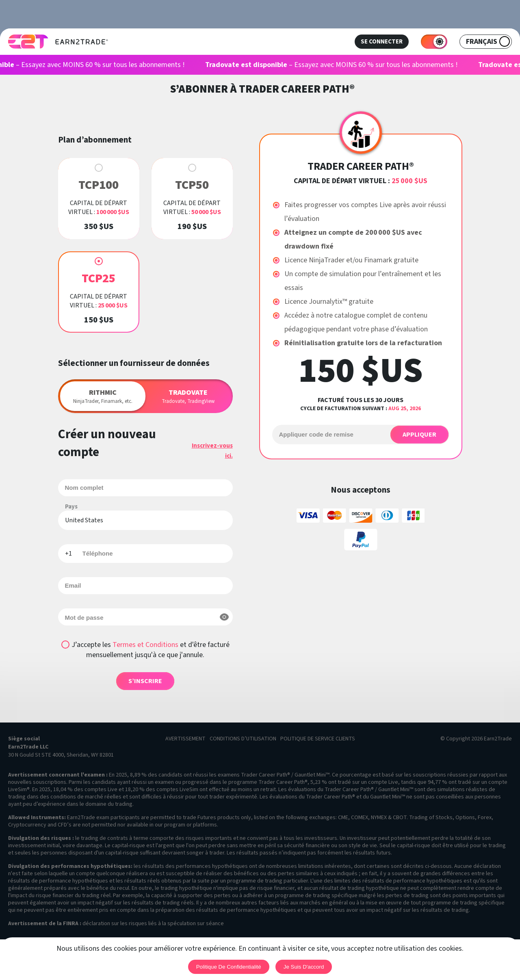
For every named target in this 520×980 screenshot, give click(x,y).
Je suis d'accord (304, 967)
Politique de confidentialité (229, 967)
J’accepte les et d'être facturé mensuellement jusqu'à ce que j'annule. (151, 650)
